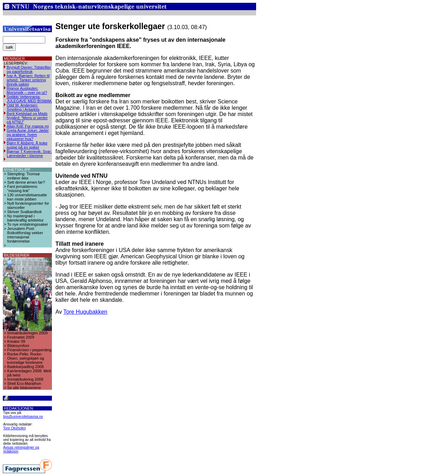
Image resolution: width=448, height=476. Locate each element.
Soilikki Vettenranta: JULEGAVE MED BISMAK (29, 99)
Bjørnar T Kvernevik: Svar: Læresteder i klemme (29, 154)
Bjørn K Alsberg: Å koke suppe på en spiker (27, 145)
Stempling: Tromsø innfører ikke (24, 176)
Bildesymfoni (18, 346)
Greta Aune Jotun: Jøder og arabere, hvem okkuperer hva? (28, 135)
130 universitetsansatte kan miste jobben (27, 197)
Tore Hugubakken (85, 312)
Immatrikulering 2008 (25, 379)
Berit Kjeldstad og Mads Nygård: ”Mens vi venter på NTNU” (27, 118)
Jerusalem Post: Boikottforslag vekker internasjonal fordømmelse (25, 235)
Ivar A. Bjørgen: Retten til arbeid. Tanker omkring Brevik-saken (28, 80)
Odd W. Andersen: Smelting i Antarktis (23, 107)
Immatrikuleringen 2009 (28, 333)
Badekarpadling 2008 (26, 367)
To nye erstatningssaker (28, 224)
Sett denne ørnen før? (26, 182)
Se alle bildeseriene (24, 388)
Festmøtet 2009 (21, 337)
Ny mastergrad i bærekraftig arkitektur (26, 218)
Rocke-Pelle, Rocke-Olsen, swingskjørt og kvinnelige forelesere (26, 358)
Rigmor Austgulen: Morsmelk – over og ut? (27, 90)
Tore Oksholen (14, 428)
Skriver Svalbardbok (25, 212)
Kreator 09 (16, 341)
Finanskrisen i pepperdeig (29, 350)
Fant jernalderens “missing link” (22, 189)
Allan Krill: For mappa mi (28, 126)
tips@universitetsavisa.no (23, 417)
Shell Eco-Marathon (24, 383)
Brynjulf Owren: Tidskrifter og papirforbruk (29, 69)
